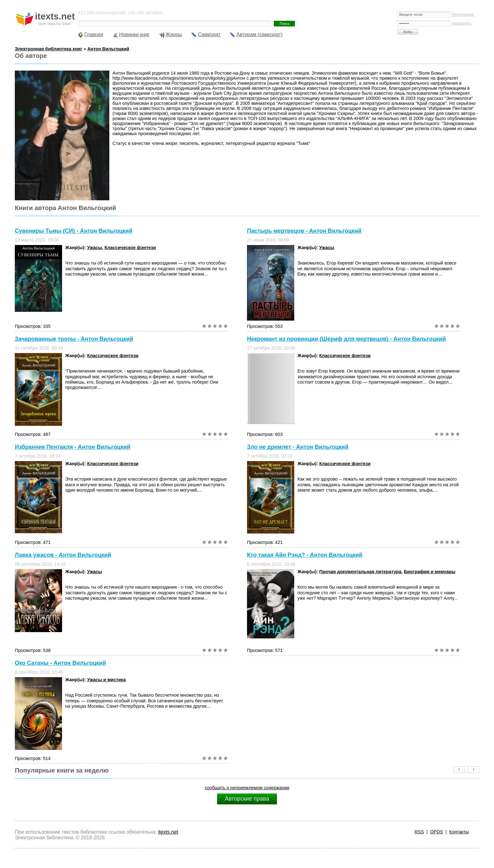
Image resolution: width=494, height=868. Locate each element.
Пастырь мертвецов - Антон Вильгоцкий (304, 231)
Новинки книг (134, 34)
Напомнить (462, 23)
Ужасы (94, 248)
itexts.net (168, 832)
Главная (94, 34)
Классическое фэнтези (130, 248)
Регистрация (463, 14)
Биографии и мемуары (430, 572)
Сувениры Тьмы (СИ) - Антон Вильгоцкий (74, 231)
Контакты (459, 832)
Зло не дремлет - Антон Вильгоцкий (298, 447)
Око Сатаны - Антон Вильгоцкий (60, 663)
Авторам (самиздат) (259, 34)
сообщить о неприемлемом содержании (247, 788)
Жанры (174, 34)
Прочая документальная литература (360, 572)
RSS (419, 832)
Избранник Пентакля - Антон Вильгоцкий (73, 447)
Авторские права (247, 799)
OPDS (437, 832)
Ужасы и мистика (106, 680)
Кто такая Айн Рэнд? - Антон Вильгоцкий (305, 555)
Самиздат (209, 34)
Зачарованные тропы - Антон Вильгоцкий (74, 339)
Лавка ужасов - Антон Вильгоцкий (63, 555)
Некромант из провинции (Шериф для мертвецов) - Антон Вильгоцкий (346, 339)
